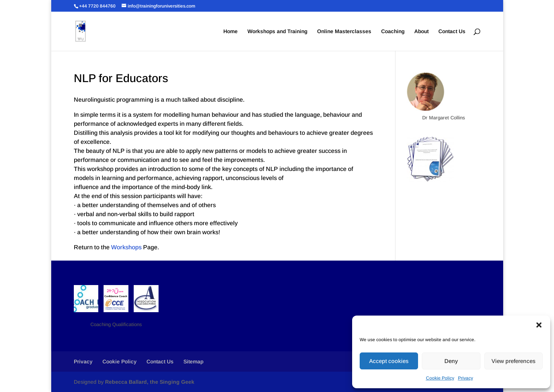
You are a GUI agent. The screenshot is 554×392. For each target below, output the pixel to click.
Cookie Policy (440, 378)
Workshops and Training (277, 31)
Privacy (465, 378)
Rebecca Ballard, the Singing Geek (150, 382)
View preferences (514, 361)
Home (230, 31)
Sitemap (193, 361)
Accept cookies (389, 361)
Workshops (126, 247)
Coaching (393, 31)
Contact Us (452, 31)
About (421, 31)
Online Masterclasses (344, 31)
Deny (451, 361)
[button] (539, 325)
